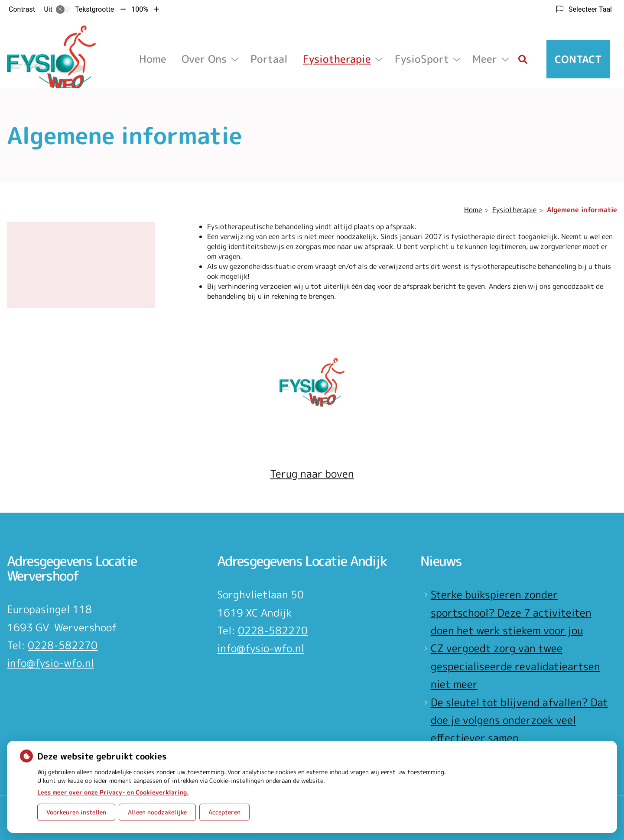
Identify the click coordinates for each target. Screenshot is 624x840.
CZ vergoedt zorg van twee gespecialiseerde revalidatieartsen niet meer (515, 666)
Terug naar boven (312, 474)
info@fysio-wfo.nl (50, 663)
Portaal (269, 59)
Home (153, 59)
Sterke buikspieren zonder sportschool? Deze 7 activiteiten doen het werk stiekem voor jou (511, 612)
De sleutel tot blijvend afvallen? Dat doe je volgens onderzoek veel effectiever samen (519, 720)
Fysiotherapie (337, 59)
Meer (485, 59)
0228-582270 (63, 645)
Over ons (204, 59)
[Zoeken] (523, 59)
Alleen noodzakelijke (157, 812)
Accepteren (224, 812)
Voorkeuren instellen (76, 812)
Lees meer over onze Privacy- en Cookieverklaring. (113, 792)
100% (140, 9)
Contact (578, 59)
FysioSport (422, 59)
